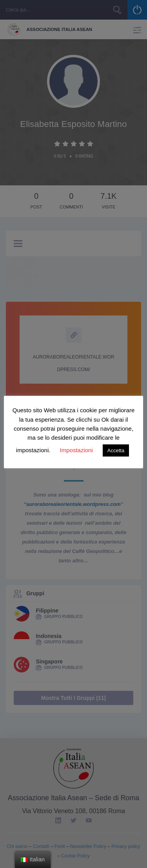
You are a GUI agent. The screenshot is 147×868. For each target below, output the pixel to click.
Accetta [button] (116, 450)
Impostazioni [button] (76, 450)
